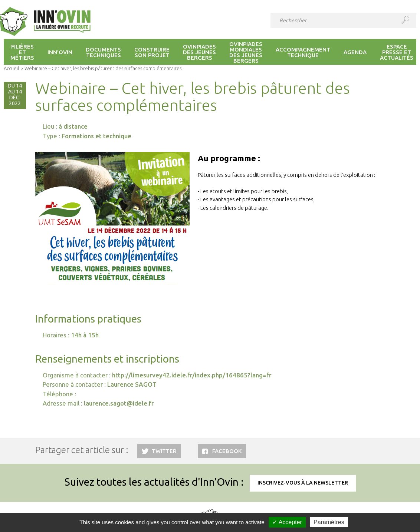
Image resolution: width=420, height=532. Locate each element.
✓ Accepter (287, 522)
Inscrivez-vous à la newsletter (303, 483)
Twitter (164, 451)
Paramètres (329, 522)
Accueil (11, 68)
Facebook (227, 451)
